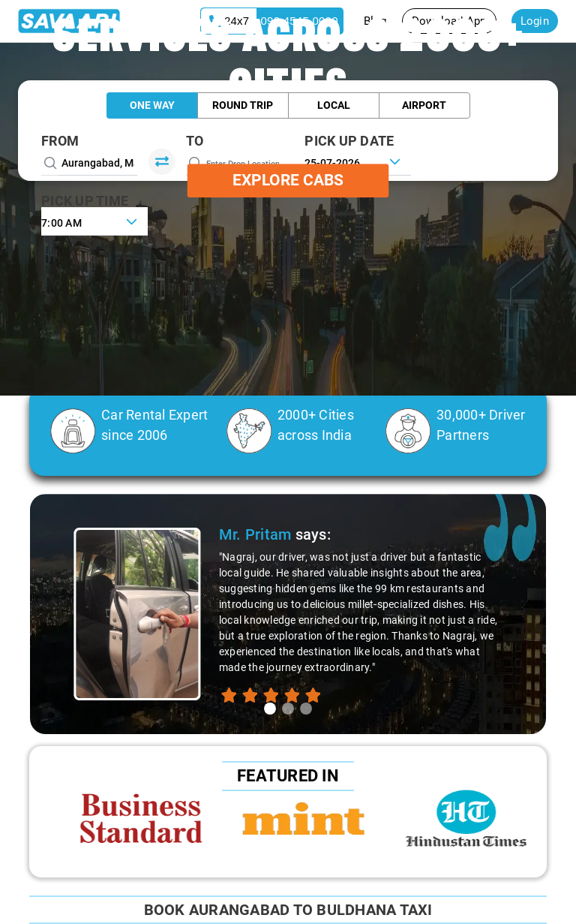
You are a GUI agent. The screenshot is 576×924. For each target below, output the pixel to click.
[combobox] (94, 221)
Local (334, 105)
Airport (424, 105)
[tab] (270, 709)
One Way (152, 105)
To (195, 141)
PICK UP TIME (85, 201)
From (60, 141)
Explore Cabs (288, 180)
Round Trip (243, 105)
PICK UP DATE (349, 141)
